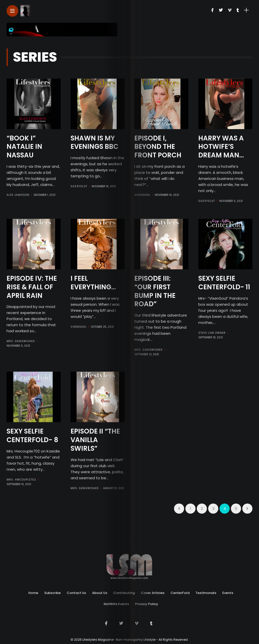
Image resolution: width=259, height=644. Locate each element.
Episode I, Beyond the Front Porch (158, 147)
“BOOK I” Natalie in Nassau (24, 147)
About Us (100, 593)
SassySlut (79, 186)
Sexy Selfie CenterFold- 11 (224, 283)
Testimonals (206, 593)
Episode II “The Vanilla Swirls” (95, 440)
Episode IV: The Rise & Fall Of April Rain (32, 287)
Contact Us (76, 593)
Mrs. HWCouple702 (21, 480)
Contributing (124, 593)
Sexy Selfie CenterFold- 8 (32, 436)
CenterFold (180, 593)
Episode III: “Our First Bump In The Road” (155, 291)
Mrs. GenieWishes (21, 341)
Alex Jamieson (18, 195)
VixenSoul (142, 195)
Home (33, 593)
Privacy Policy (147, 604)
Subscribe (52, 593)
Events (228, 593)
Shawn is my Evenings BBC (94, 142)
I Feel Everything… (93, 283)
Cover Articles (153, 593)
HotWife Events (116, 604)
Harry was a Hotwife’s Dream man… (221, 147)
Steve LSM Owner (212, 333)
